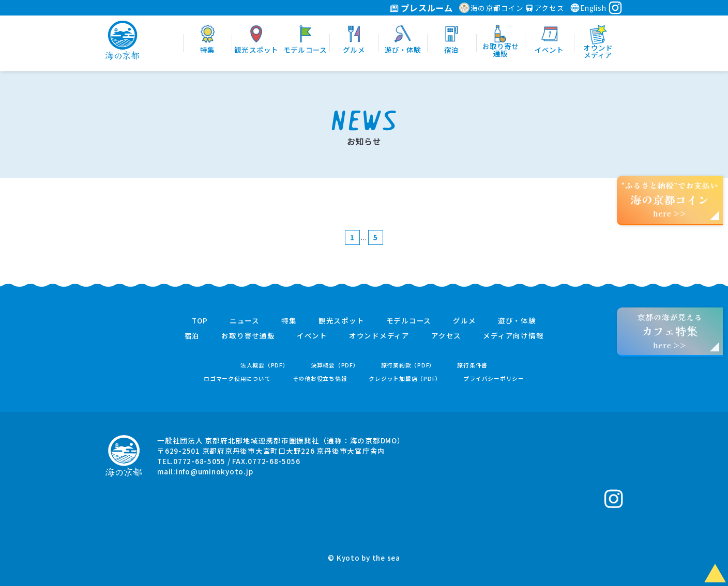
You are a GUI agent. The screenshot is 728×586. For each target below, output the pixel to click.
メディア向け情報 (513, 336)
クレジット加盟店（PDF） (405, 379)
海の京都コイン (491, 8)
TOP (200, 321)
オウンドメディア (379, 336)
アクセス (545, 8)
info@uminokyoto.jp (215, 471)
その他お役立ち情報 (320, 379)
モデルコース (409, 321)
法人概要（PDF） (265, 365)
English (588, 8)
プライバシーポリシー (494, 379)
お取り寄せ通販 (248, 336)
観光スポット (342, 321)
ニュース (245, 321)
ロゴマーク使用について (237, 379)
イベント (312, 336)
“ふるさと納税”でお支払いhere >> (670, 199)
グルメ (464, 321)
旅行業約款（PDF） (408, 365)
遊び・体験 (517, 321)
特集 (289, 321)
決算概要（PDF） (335, 365)
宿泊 (192, 336)
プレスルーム (421, 8)
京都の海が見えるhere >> (670, 331)
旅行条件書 (472, 365)
